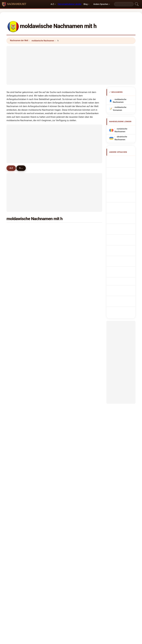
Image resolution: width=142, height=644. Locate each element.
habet (17, 449)
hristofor (83, 295)
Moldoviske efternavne (121, 229)
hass (49, 443)
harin (49, 295)
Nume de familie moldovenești (123, 253)
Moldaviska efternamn (121, 261)
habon (82, 356)
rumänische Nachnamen (121, 130)
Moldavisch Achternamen (121, 213)
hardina (83, 443)
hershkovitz (85, 429)
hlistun (17, 295)
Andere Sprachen (101, 4)
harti (16, 261)
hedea (82, 342)
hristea (50, 282)
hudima (83, 362)
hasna (17, 443)
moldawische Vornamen (120, 109)
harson (50, 402)
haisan (17, 335)
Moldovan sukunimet (120, 237)
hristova (50, 322)
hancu (82, 382)
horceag (18, 402)
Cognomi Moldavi (124, 183)
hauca (17, 382)
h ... (23, 168)
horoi (49, 382)
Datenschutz (105, 590)
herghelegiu (52, 268)
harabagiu (84, 255)
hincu (16, 228)
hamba (50, 349)
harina (49, 335)
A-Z (52, 4)
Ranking (62, 590)
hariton (82, 228)
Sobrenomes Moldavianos (121, 198)
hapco (17, 322)
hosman (18, 282)
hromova (83, 369)
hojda (17, 423)
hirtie (81, 315)
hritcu (82, 322)
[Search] (124, 4)
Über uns (49, 590)
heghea (17, 268)
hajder (49, 302)
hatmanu (18, 302)
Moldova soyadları (119, 269)
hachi (82, 248)
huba (49, 369)
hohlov (17, 275)
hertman (18, 429)
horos (17, 342)
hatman (50, 315)
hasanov (83, 436)
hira (16, 396)
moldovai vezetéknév (120, 245)
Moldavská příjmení (120, 221)
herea (17, 288)
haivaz (50, 248)
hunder (17, 416)
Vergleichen (77, 590)
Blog (86, 4)
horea (82, 396)
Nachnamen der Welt (19, 40)
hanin (49, 429)
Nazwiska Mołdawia (120, 206)
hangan (83, 241)
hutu (81, 275)
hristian (17, 309)
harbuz (50, 261)
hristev (50, 275)
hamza (50, 329)
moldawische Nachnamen (43, 41)
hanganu (18, 235)
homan (50, 309)
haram (17, 389)
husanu (50, 255)
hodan (82, 416)
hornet (82, 268)
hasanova (51, 436)
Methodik (35, 590)
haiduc (17, 315)
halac (49, 396)
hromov (50, 409)
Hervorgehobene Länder (70, 4)
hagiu (49, 416)
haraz (82, 302)
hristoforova (85, 389)
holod (17, 362)
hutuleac (51, 342)
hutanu (50, 288)
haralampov (19, 329)
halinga (83, 423)
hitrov (82, 349)
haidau (82, 335)
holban (17, 241)
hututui (17, 376)
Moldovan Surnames (120, 169)
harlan (49, 356)
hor (81, 409)
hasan (17, 248)
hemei (82, 261)
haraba (82, 376)
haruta (50, 235)
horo (81, 402)
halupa (82, 288)
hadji (49, 241)
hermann (18, 409)
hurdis (49, 423)
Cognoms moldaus (120, 190)
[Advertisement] (71, 65)
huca (16, 356)
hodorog (50, 389)
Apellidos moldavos (120, 161)
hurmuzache (52, 376)
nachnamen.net (71, 579)
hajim (82, 329)
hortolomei (19, 255)
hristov (82, 309)
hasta (17, 369)
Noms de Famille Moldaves (123, 177)
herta (82, 235)
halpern (17, 436)
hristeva (83, 282)
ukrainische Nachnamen (121, 138)
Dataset (91, 590)
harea (49, 228)
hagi (48, 362)
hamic (17, 349)
